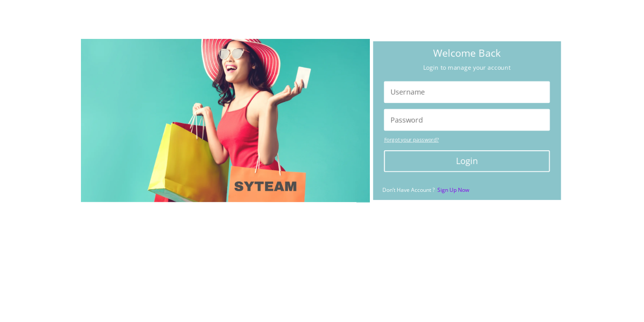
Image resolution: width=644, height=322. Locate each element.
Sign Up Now (453, 190)
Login (467, 162)
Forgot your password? (409, 140)
